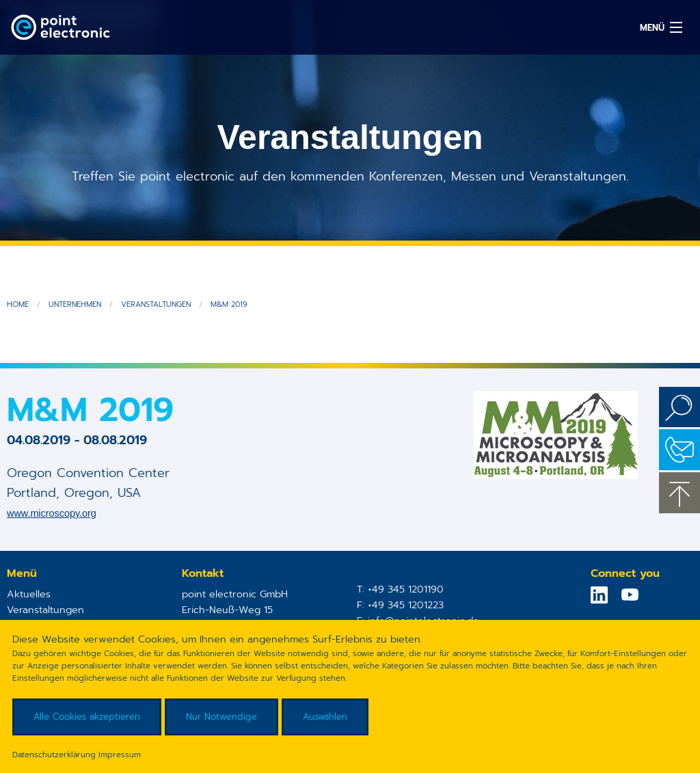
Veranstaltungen (156, 304)
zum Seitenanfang (679, 493)
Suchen (679, 407)
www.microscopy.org (52, 513)
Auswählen (325, 717)
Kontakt (679, 450)
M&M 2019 (229, 304)
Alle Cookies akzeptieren (87, 717)
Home (18, 304)
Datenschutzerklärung (54, 755)
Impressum (120, 755)
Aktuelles (29, 594)
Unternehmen (75, 304)
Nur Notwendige (221, 717)
